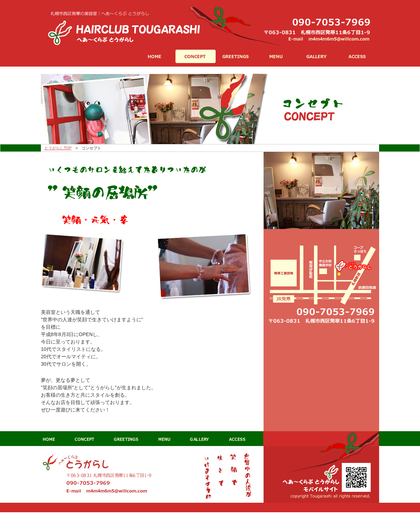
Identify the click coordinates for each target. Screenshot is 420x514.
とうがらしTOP (58, 148)
